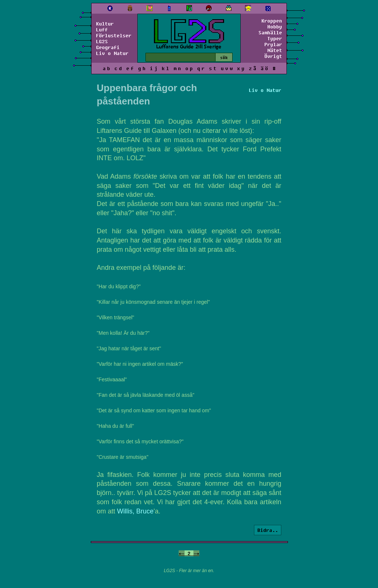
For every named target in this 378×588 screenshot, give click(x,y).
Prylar (273, 44)
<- (182, 553)
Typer (275, 38)
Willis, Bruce (135, 511)
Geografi (108, 47)
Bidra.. (268, 530)
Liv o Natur (112, 53)
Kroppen (272, 21)
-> (196, 553)
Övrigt (273, 56)
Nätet (275, 50)
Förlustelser (114, 35)
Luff (102, 30)
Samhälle (270, 32)
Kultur (105, 24)
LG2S (102, 41)
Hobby (275, 27)
